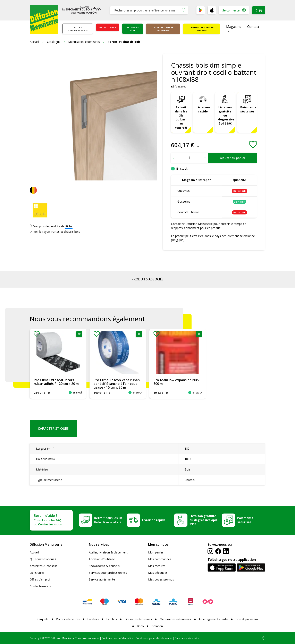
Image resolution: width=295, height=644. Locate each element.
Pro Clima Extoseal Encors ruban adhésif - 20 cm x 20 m (56, 382)
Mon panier (156, 552)
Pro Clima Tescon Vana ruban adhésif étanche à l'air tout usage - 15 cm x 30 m (117, 384)
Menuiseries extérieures (175, 619)
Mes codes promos (161, 579)
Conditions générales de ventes (154, 638)
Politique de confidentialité (117, 638)
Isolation (157, 626)
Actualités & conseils (43, 566)
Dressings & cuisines (138, 619)
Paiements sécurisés (248, 109)
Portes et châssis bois (65, 232)
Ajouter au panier (233, 158)
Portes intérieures (68, 619)
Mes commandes (160, 559)
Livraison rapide (203, 109)
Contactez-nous (40, 586)
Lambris (112, 619)
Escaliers (93, 619)
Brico (140, 626)
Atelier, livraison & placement (108, 552)
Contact (253, 27)
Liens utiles (37, 573)
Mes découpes (158, 573)
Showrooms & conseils (104, 566)
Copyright (35, 638)
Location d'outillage (102, 559)
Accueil (34, 552)
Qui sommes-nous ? (43, 559)
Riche (69, 226)
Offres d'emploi (40, 579)
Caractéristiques (53, 429)
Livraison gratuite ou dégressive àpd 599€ (226, 115)
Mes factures (157, 566)
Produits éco (133, 29)
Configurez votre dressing (202, 29)
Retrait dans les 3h (181, 117)
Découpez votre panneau (163, 29)
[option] (58, 364)
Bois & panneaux (247, 619)
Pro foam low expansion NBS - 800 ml (177, 382)
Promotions (108, 27)
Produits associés (147, 279)
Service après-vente (102, 579)
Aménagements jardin (213, 619)
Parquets (43, 619)
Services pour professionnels (108, 573)
